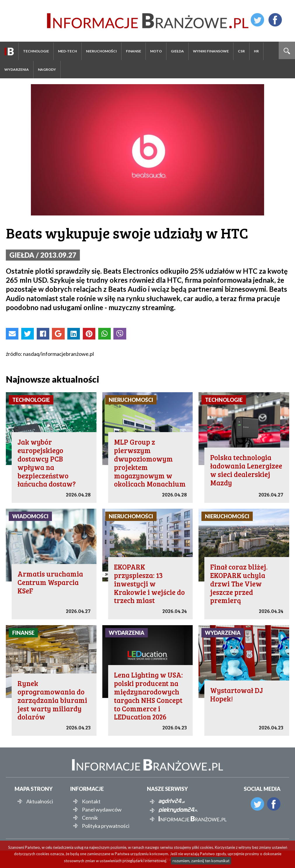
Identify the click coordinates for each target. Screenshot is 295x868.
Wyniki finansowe (211, 51)
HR (256, 51)
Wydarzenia (17, 69)
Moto (156, 51)
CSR (241, 51)
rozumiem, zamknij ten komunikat (201, 861)
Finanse (134, 51)
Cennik (90, 818)
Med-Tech (67, 51)
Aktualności (40, 801)
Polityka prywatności (106, 826)
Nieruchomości (101, 51)
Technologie (36, 51)
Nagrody (47, 69)
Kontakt (91, 801)
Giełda (177, 51)
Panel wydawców (102, 809)
